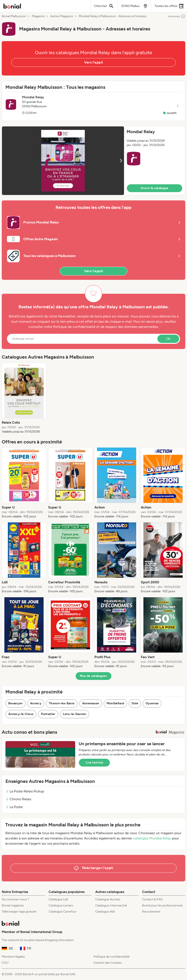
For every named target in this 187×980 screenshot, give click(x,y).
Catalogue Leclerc (61, 905)
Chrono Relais (18, 799)
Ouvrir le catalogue (155, 188)
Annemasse (91, 703)
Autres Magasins (62, 16)
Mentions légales (13, 957)
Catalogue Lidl (58, 899)
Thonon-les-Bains (62, 703)
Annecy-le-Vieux (21, 714)
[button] (93, 161)
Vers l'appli (94, 62)
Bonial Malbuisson (14, 16)
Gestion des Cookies (108, 963)
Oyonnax (152, 703)
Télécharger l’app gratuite (19, 912)
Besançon (15, 703)
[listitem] (24, 398)
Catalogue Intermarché (111, 905)
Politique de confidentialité (112, 957)
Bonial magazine (13, 905)
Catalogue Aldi (105, 912)
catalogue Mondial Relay (152, 838)
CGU (5, 963)
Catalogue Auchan (108, 899)
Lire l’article (94, 763)
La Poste (14, 807)
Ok (168, 339)
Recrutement (151, 912)
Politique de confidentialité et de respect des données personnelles (106, 327)
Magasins (38, 16)
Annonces (177, 16)
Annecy (36, 703)
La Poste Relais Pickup (25, 791)
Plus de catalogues (93, 676)
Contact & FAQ (152, 899)
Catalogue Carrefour (63, 912)
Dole (135, 703)
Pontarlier (48, 714)
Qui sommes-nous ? (15, 899)
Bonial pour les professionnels (162, 905)
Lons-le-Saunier (75, 714)
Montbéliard (115, 703)
